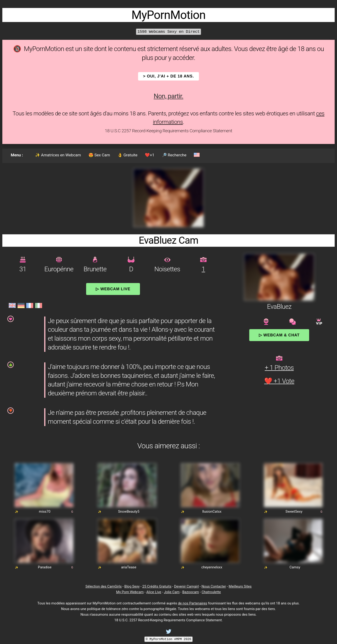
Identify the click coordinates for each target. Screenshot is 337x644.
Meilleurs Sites (240, 586)
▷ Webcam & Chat (279, 335)
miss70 (45, 512)
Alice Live (154, 592)
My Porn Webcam (130, 592)
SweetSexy (294, 512)
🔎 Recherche (174, 155)
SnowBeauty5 (129, 512)
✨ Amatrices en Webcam (58, 155)
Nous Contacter (214, 586)
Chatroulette (211, 592)
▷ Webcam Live (113, 289)
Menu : (17, 155)
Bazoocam (191, 592)
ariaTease (129, 567)
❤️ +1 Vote (279, 381)
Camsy (295, 567)
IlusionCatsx (212, 512)
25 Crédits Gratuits (157, 586)
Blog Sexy (132, 586)
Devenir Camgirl (186, 586)
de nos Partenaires (192, 603)
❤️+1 (150, 155)
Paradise (45, 567)
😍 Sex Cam (99, 155)
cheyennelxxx (212, 567)
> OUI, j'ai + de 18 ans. (168, 76)
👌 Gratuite (127, 155)
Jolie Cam (172, 592)
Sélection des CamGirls (104, 586)
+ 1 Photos (279, 368)
